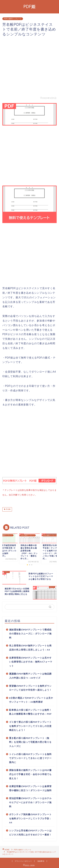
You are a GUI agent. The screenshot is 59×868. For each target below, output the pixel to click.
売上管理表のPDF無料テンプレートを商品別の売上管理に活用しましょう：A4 (30, 647)
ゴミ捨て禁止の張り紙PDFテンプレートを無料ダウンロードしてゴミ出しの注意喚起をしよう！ (30, 725)
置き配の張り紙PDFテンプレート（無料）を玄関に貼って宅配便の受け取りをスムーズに (30, 742)
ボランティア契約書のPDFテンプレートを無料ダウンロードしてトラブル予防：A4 (30, 818)
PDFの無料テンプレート (13, 19)
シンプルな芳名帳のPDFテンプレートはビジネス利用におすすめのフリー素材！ (30, 832)
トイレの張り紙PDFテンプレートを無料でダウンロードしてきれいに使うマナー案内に (30, 758)
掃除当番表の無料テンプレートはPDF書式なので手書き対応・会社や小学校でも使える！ (30, 774)
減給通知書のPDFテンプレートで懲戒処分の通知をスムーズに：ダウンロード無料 (30, 633)
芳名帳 (8, 509)
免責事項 (41, 860)
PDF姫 (29, 6)
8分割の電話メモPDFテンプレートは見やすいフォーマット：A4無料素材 (31, 699)
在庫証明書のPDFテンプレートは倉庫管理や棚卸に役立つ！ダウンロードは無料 (30, 788)
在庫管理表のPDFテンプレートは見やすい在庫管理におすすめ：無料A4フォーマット (31, 661)
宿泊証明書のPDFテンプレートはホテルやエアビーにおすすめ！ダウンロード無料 (30, 802)
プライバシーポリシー (23, 860)
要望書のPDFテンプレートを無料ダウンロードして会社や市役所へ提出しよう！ (30, 687)
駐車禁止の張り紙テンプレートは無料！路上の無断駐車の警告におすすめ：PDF (30, 711)
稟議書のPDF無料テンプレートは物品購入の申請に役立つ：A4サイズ (30, 675)
